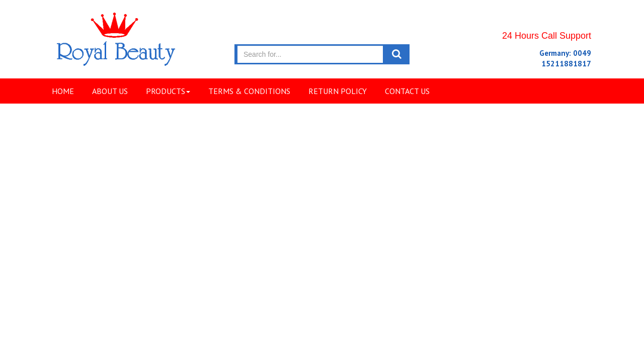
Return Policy (338, 91)
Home (63, 91)
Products (168, 91)
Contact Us (407, 91)
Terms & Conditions (249, 91)
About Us (110, 91)
